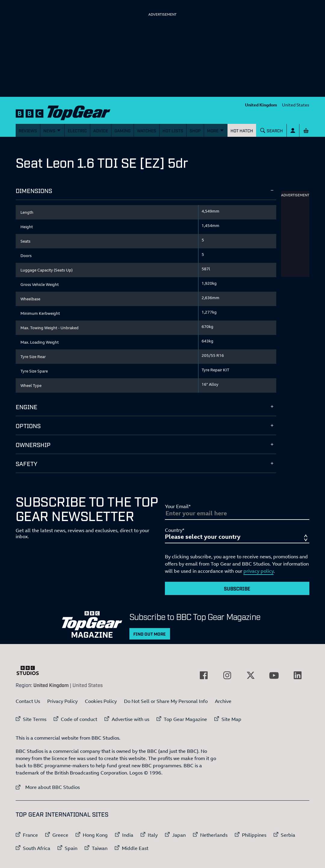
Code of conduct (79, 719)
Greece (60, 835)
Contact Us (28, 701)
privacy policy (258, 571)
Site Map (231, 719)
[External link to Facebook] (204, 675)
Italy (153, 835)
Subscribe (237, 588)
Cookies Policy (101, 701)
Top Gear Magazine (185, 719)
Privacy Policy (62, 701)
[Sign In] (293, 130)
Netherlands (214, 835)
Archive (223, 701)
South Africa (37, 848)
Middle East (135, 848)
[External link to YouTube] (274, 675)
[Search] (272, 130)
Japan (179, 835)
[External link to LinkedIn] (298, 675)
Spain (71, 848)
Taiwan (100, 848)
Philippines (254, 835)
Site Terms (35, 719)
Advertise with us (130, 719)
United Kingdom (261, 105)
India (128, 835)
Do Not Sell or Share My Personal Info (166, 701)
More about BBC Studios (48, 787)
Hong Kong (95, 835)
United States (296, 105)
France (30, 835)
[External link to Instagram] (227, 675)
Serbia (288, 835)
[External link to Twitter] (251, 675)
